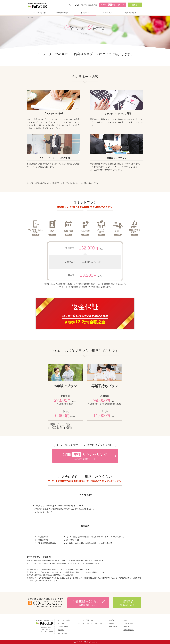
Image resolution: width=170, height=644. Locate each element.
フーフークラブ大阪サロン (85, 620)
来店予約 (112, 620)
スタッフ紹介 (108, 13)
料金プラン (85, 13)
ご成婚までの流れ (62, 13)
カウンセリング (113, 5)
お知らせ (126, 620)
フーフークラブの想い (39, 13)
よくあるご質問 (128, 623)
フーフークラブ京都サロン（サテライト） (90, 623)
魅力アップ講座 (131, 13)
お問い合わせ (113, 627)
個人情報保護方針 (129, 630)
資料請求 (112, 623)
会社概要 (126, 627)
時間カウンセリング (88, 603)
